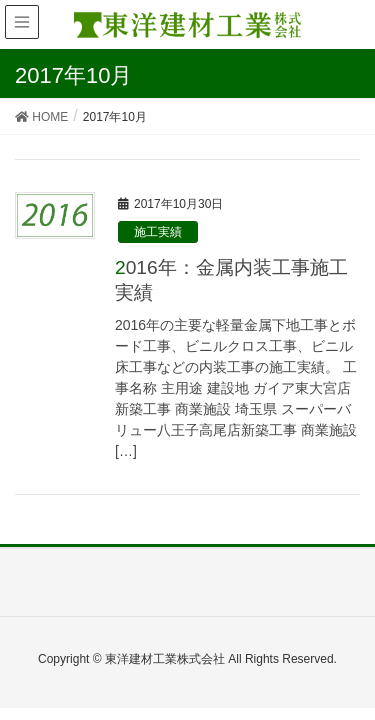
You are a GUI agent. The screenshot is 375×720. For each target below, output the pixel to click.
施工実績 (158, 232)
